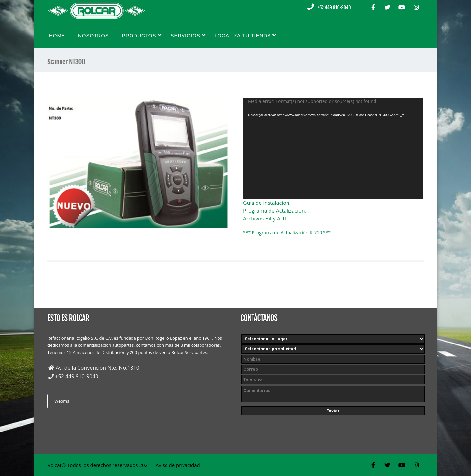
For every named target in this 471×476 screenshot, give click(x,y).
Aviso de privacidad (178, 465)
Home (57, 35)
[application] (333, 148)
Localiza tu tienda (246, 35)
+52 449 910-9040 (334, 7)
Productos (142, 35)
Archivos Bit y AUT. (266, 219)
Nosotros (94, 35)
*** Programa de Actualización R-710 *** (287, 232)
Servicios (188, 35)
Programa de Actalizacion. (275, 211)
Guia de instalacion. (267, 203)
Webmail (63, 401)
